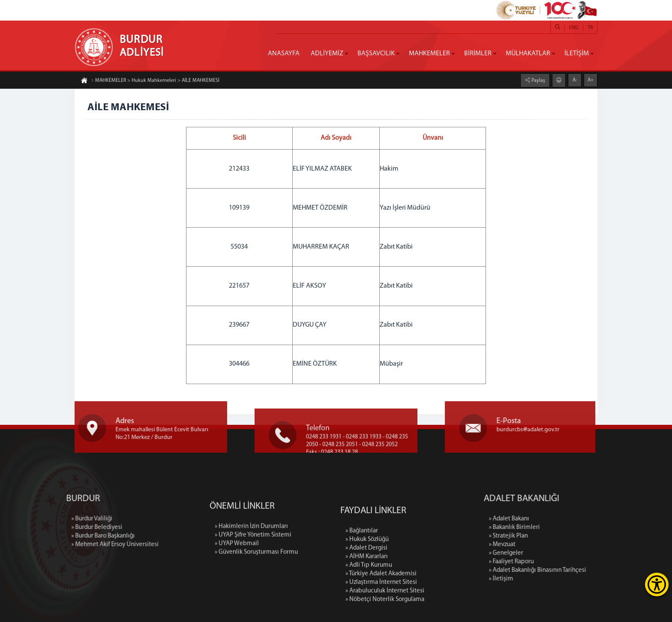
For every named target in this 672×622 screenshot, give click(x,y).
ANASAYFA (284, 54)
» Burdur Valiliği (41, 519)
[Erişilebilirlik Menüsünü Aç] (657, 584)
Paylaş (538, 80)
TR (590, 28)
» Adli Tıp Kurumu (369, 613)
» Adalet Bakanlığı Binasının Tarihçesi (588, 570)
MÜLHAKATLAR (528, 54)
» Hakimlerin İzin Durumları (251, 557)
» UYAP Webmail (237, 574)
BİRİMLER (478, 54)
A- (575, 80)
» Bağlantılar (362, 579)
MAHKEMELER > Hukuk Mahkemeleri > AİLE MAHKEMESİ (155, 81)
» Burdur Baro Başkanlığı (52, 536)
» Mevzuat (553, 545)
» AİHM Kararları (367, 605)
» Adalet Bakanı (560, 519)
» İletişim (552, 579)
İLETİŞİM (577, 54)
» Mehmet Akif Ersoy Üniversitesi (64, 545)
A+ (591, 80)
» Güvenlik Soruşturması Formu (256, 582)
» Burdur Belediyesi (46, 527)
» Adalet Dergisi (366, 596)
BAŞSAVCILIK (376, 54)
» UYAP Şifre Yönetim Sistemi (253, 565)
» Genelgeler (557, 553)
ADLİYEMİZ (327, 54)
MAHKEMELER (429, 54)
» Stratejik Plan (559, 536)
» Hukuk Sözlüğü (367, 587)
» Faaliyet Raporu (562, 562)
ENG (574, 28)
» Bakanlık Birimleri (565, 527)
